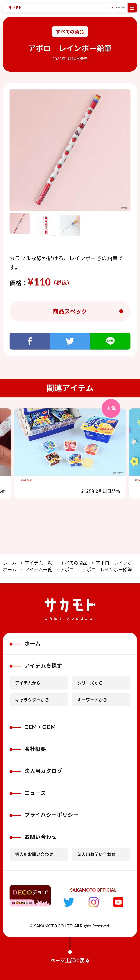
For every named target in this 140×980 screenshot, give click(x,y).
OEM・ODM (33, 727)
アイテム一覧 (38, 563)
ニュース (28, 793)
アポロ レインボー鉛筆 (107, 570)
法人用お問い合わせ (97, 854)
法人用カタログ (36, 771)
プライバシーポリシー (44, 815)
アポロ (67, 570)
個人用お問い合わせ (34, 854)
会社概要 (28, 749)
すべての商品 (74, 563)
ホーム (10, 563)
